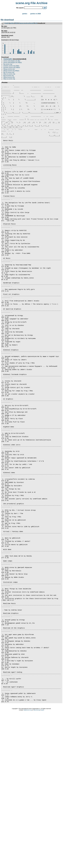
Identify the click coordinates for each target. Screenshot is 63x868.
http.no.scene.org (9, 74)
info (36, 23)
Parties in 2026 (35, 14)
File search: (20, 8)
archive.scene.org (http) (11, 66)
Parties (25, 14)
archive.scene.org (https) (12, 67)
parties (12, 23)
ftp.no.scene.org (9, 72)
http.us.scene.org (9, 79)
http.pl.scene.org (9, 77)
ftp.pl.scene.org (9, 76)
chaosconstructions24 (26, 23)
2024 (16, 23)
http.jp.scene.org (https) (11, 71)
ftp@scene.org (28, 865)
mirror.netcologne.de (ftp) (12, 61)
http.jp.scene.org (9, 69)
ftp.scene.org (8, 64)
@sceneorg (37, 865)
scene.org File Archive (31, 3)
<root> (7, 23)
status (43, 865)
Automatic (8, 59)
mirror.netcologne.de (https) (13, 62)
